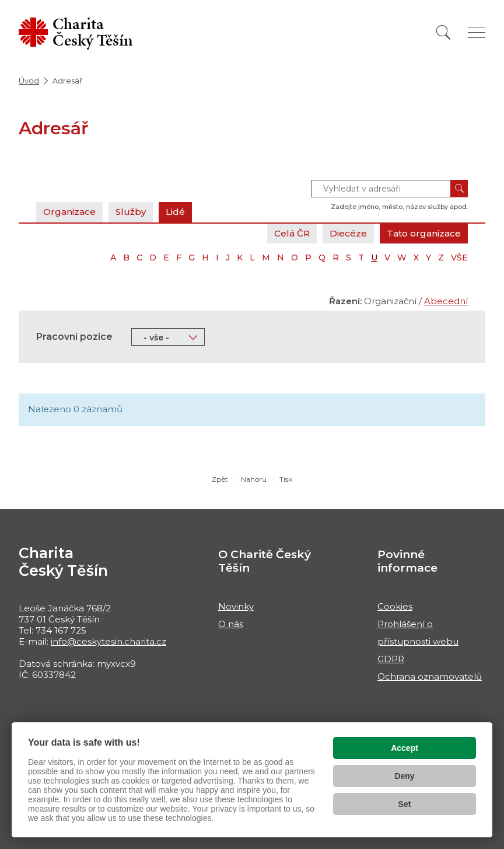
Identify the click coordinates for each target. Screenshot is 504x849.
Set (405, 804)
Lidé (175, 212)
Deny (404, 776)
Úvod (29, 81)
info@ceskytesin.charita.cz (108, 641)
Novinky (236, 606)
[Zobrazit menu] (477, 32)
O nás (231, 624)
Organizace (69, 212)
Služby (131, 212)
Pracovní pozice (74, 337)
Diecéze (348, 233)
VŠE (459, 258)
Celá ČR (292, 233)
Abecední (446, 301)
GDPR (391, 659)
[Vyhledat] (443, 32)
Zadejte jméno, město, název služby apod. (399, 207)
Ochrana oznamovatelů (430, 676)
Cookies (395, 606)
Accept (405, 748)
